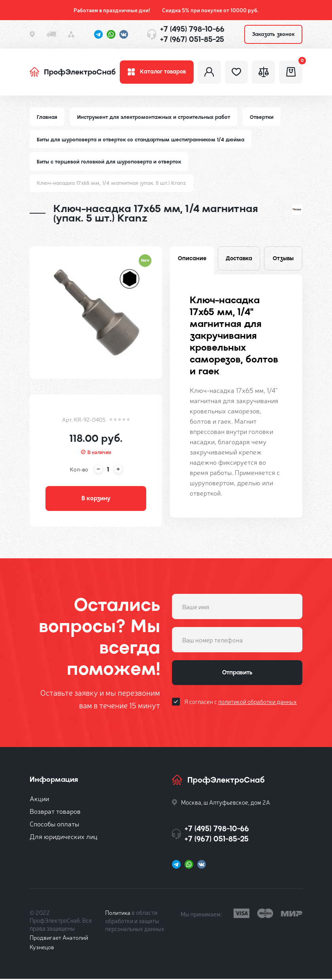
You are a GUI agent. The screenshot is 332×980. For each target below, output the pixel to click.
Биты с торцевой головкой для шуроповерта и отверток (109, 162)
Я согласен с (241, 703)
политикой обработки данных (257, 703)
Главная (47, 117)
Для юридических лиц (64, 837)
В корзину (96, 499)
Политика (118, 913)
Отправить (237, 674)
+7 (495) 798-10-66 (192, 29)
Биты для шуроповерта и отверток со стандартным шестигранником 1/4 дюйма (141, 140)
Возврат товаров (55, 812)
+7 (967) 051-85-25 (192, 39)
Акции (39, 799)
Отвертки (262, 117)
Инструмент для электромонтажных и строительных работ (154, 117)
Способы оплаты (54, 825)
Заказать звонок (273, 34)
